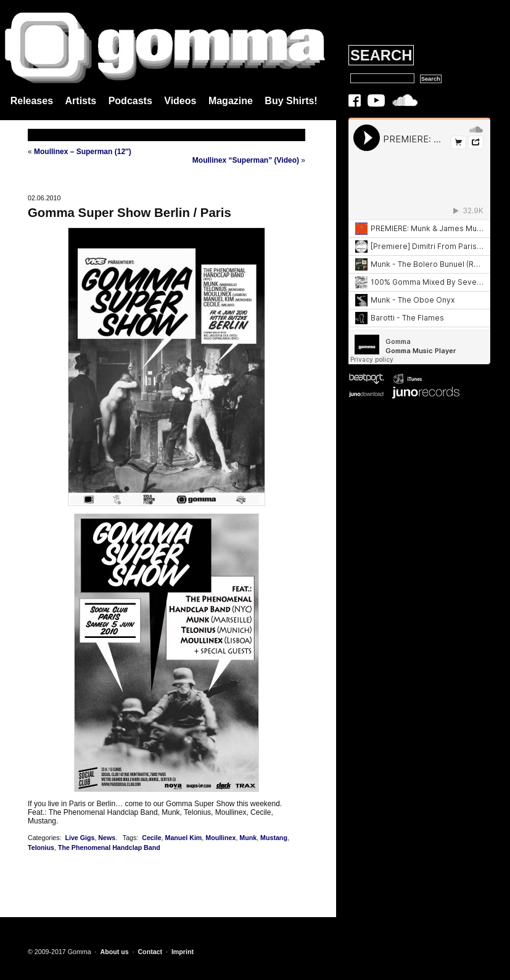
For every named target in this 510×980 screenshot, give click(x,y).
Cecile (151, 838)
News (107, 838)
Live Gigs (80, 838)
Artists (81, 101)
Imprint (183, 952)
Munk (248, 838)
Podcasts (130, 101)
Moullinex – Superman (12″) (83, 152)
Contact (150, 952)
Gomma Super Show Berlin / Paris (130, 213)
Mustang (274, 838)
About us (114, 952)
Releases (32, 101)
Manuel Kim (184, 838)
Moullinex (220, 838)
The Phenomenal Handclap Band (109, 847)
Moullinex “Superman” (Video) (246, 160)
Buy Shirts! (291, 101)
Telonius (41, 847)
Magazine (231, 101)
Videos (180, 101)
